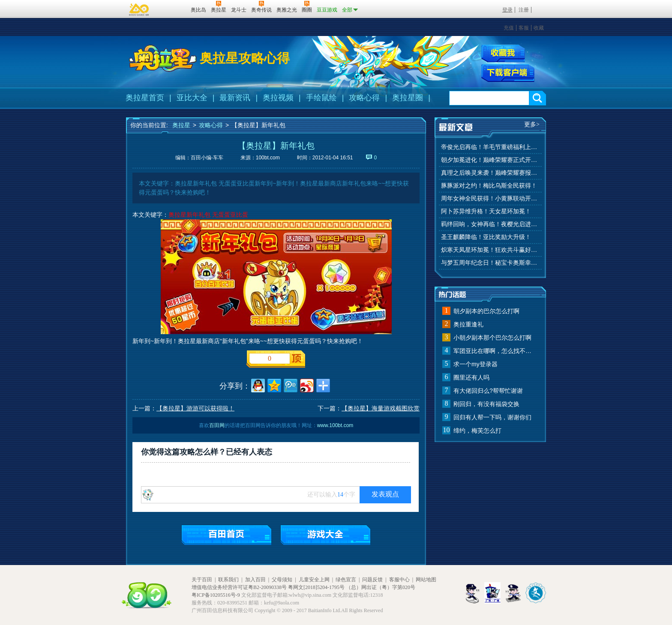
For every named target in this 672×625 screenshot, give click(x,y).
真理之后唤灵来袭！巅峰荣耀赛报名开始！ (490, 173)
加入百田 (255, 580)
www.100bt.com (335, 425)
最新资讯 (235, 98)
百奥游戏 (139, 9)
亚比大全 (192, 98)
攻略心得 (364, 98)
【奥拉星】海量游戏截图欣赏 (381, 408)
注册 (524, 10)
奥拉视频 (278, 98)
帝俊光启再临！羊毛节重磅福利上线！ (490, 147)
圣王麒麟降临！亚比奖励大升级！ (486, 237)
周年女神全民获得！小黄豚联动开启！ (490, 199)
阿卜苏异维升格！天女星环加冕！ (486, 211)
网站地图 (426, 580)
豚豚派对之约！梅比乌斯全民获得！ (489, 186)
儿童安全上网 (314, 580)
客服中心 (399, 580)
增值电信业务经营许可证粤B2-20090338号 (239, 587)
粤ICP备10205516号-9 (216, 595)
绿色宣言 (346, 580)
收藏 (539, 28)
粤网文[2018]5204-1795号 (316, 587)
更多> (532, 124)
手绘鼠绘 (321, 98)
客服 (524, 28)
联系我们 (228, 580)
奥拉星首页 (145, 98)
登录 (507, 10)
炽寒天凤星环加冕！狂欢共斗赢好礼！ (490, 250)
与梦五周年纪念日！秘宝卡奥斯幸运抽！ (490, 263)
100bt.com (268, 158)
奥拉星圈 (408, 98)
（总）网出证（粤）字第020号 (381, 587)
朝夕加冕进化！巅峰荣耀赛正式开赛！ (490, 160)
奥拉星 (181, 125)
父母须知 (282, 580)
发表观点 (385, 494)
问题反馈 (372, 580)
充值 (509, 28)
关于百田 (202, 580)
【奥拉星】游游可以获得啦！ (195, 408)
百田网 (172, 9)
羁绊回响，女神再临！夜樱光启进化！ (490, 224)
